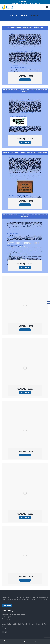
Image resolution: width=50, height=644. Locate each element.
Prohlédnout (25, 80)
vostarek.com (42, 641)
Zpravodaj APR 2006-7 (25, 201)
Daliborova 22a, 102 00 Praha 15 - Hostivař (25, 3)
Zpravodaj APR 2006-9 (25, 76)
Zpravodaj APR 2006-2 (25, 514)
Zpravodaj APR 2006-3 (25, 451)
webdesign (34, 641)
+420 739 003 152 (25, 1)
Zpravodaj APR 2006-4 (25, 389)
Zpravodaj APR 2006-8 (25, 139)
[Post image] (25, 55)
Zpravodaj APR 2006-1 (25, 576)
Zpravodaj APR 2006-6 (25, 264)
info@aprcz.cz (11, 629)
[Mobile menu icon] (47, 7)
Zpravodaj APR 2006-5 (25, 326)
